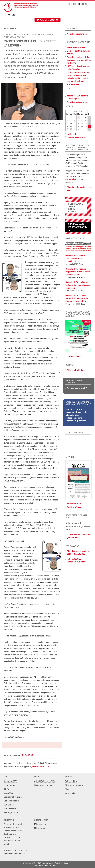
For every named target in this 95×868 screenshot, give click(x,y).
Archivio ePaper (74, 507)
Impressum (50, 863)
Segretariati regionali (13, 797)
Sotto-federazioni (11, 801)
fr (74, 4)
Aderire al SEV (10, 781)
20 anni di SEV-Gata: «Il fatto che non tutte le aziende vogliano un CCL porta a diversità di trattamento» (78, 78)
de (69, 4)
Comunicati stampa (43, 785)
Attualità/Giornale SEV (45, 781)
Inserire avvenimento (76, 137)
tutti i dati (72, 134)
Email (6, 844)
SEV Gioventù (10, 809)
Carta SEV (8, 793)
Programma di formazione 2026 (78, 226)
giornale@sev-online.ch (41, 767)
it (79, 4)
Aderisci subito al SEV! (77, 388)
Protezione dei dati (61, 863)
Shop (67, 789)
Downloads (70, 793)
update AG (47, 866)
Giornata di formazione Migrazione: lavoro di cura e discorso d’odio (78, 272)
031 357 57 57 (14, 837)
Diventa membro (47, 20)
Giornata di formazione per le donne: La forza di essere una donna (78, 285)
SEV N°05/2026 (74, 504)
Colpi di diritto (71, 781)
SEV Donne (9, 805)
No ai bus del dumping (77, 34)
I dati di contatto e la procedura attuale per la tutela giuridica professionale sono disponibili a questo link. (76, 415)
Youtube (41, 829)
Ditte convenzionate (74, 785)
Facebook (42, 825)
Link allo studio (74, 357)
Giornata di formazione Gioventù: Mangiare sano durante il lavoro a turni (77, 298)
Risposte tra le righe (76, 370)
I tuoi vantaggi (10, 785)
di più (71, 89)
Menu (11, 15)
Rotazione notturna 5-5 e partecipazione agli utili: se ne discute (79, 60)
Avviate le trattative (76, 48)
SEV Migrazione (11, 813)
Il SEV (6, 789)
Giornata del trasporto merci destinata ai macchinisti (75, 259)
